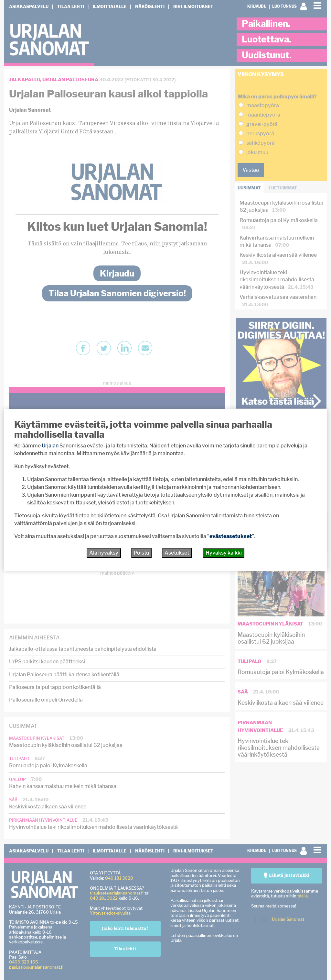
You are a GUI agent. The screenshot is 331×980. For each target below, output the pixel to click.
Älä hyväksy (104, 553)
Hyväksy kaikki (224, 553)
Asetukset (177, 553)
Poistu (141, 553)
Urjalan (50, 446)
